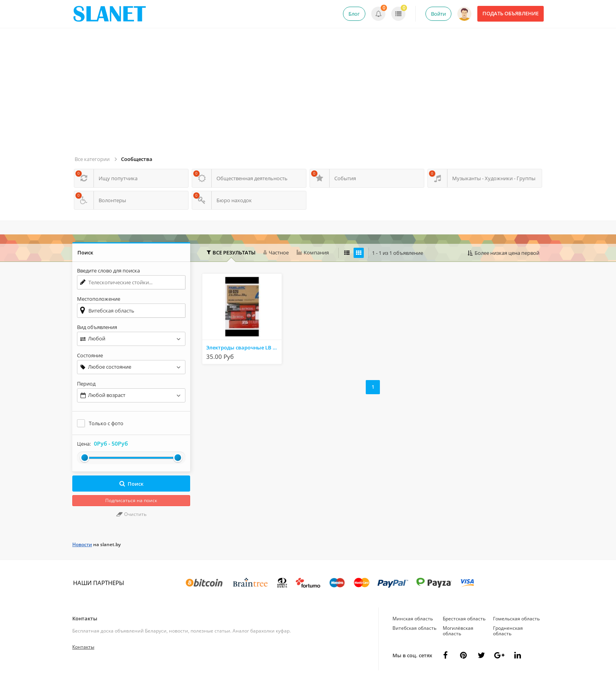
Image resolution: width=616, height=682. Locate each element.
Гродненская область (508, 631)
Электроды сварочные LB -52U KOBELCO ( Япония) (244, 347)
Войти (438, 14)
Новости (82, 544)
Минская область (413, 619)
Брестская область (464, 619)
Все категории (92, 159)
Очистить (131, 514)
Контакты (85, 618)
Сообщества (137, 159)
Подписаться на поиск (131, 500)
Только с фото (106, 423)
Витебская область (414, 628)
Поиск (131, 484)
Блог (354, 14)
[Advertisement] (309, 95)
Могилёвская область (458, 631)
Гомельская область (516, 619)
